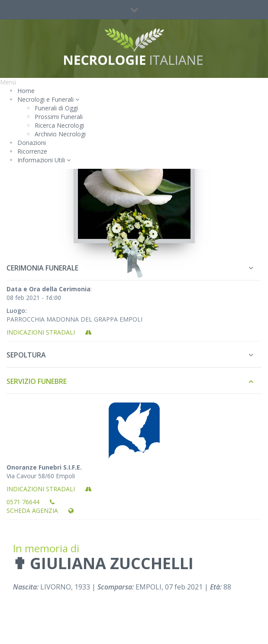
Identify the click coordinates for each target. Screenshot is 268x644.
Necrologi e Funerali (48, 99)
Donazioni (32, 143)
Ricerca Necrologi (59, 125)
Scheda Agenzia (40, 510)
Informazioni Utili (44, 160)
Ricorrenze (32, 151)
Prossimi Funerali (59, 117)
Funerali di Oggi (56, 108)
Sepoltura (26, 355)
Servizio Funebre (37, 381)
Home (26, 91)
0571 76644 (31, 502)
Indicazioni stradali (49, 332)
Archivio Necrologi (60, 134)
